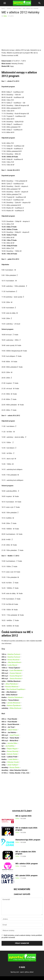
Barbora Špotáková (14, 705)
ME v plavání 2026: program (26, 875)
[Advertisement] (19, 33)
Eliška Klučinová (15, 708)
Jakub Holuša (12, 730)
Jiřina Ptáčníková (11, 684)
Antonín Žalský (12, 754)
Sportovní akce (17, 8)
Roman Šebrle (15, 768)
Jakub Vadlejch (13, 765)
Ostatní (9, 8)
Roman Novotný (13, 751)
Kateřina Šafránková (15, 697)
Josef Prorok (14, 735)
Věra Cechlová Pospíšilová (15, 689)
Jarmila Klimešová (14, 703)
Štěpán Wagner (12, 749)
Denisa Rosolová (13, 660)
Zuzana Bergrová (16, 676)
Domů (3, 8)
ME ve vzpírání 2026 (23, 816)
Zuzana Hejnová (15, 673)
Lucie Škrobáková (16, 670)
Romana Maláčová (12, 687)
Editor (5, 16)
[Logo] (22, 961)
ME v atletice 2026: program (27, 864)
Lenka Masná (12, 665)
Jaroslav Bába (12, 743)
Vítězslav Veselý (13, 762)
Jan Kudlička (10, 746)
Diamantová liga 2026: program (28, 840)
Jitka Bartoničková (14, 662)
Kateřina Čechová (14, 654)
